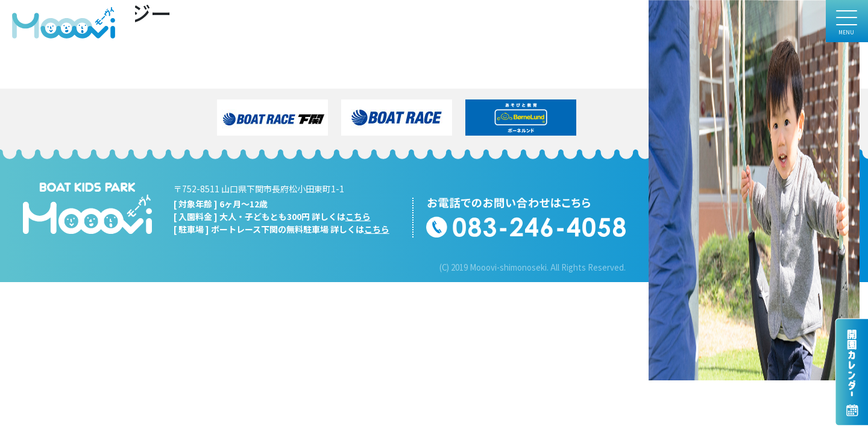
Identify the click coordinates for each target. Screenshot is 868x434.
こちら (358, 216)
